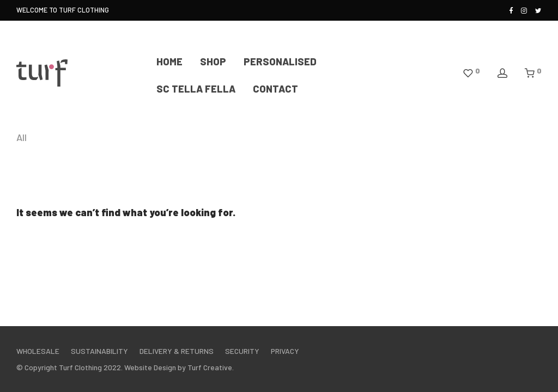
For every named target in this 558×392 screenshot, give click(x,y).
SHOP (213, 62)
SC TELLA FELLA (196, 89)
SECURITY (242, 351)
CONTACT (275, 89)
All (22, 137)
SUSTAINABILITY (99, 351)
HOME (169, 62)
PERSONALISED (280, 62)
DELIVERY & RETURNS (177, 351)
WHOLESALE (38, 351)
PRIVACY (285, 351)
